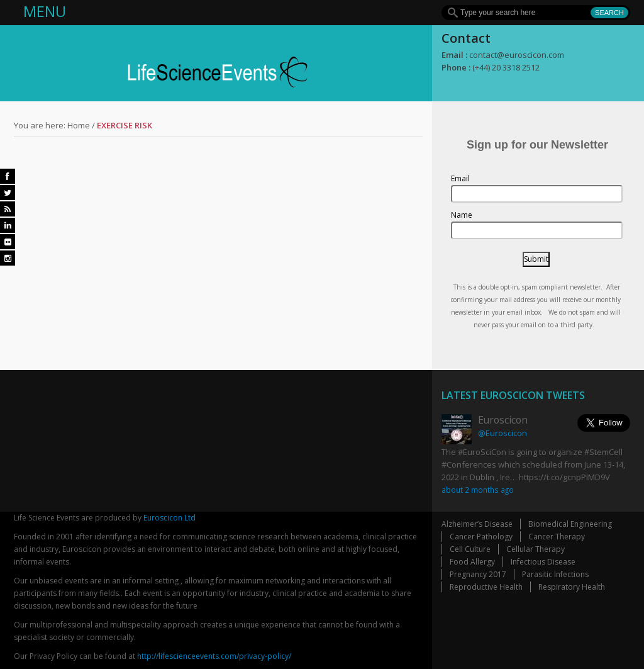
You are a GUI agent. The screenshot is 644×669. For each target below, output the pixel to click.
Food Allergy (472, 562)
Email (460, 178)
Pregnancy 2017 (478, 574)
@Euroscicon (502, 433)
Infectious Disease (543, 562)
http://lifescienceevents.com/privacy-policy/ (214, 656)
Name (462, 215)
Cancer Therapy (557, 537)
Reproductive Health (486, 587)
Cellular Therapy (536, 549)
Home (79, 125)
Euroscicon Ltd (169, 518)
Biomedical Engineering (570, 524)
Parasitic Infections (555, 574)
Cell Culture (470, 549)
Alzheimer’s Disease (477, 524)
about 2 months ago (478, 490)
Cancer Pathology (481, 537)
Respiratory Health (572, 587)
